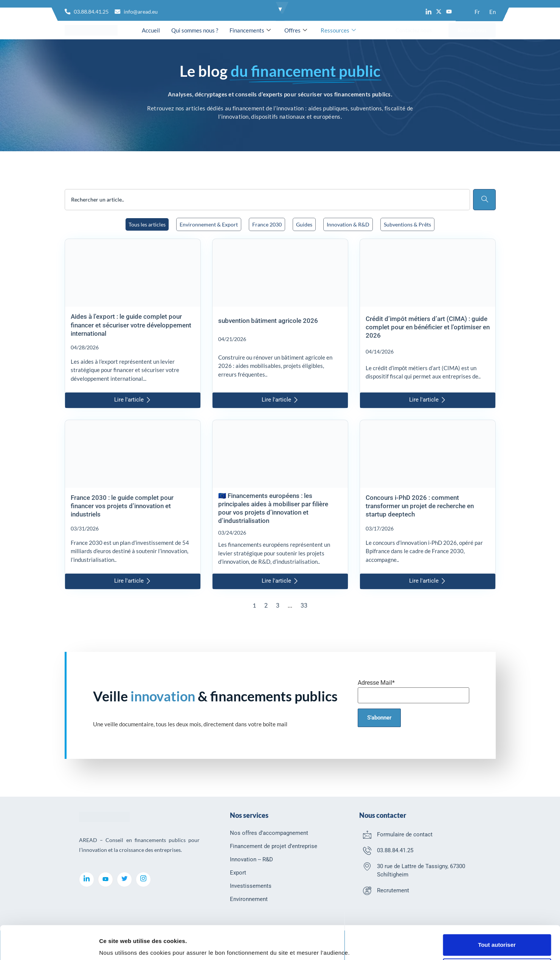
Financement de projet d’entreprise (274, 846)
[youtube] (105, 879)
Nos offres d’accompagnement (269, 833)
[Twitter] (124, 879)
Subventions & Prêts (407, 224)
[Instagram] (143, 879)
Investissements (251, 886)
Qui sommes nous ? (195, 30)
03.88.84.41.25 (395, 850)
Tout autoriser (497, 916)
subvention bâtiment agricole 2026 (268, 321)
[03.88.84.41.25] (367, 850)
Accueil (151, 30)
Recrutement (393, 890)
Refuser (497, 940)
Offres (296, 30)
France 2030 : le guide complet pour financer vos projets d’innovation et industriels (122, 506)
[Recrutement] (367, 890)
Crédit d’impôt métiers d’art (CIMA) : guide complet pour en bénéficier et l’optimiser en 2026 (428, 327)
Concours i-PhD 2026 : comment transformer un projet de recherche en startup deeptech (420, 506)
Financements (250, 30)
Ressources (338, 30)
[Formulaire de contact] (367, 834)
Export (238, 873)
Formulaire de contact (405, 834)
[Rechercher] (484, 200)
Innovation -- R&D (251, 859)
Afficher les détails (125, 945)
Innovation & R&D (348, 224)
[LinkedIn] (87, 879)
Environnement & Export (209, 224)
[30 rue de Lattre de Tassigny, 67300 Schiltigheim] (367, 866)
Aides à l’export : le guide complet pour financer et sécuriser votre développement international (131, 325)
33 (304, 606)
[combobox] (267, 200)
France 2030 (267, 224)
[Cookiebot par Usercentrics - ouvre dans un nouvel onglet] (49, 945)
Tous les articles (147, 224)
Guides (304, 224)
